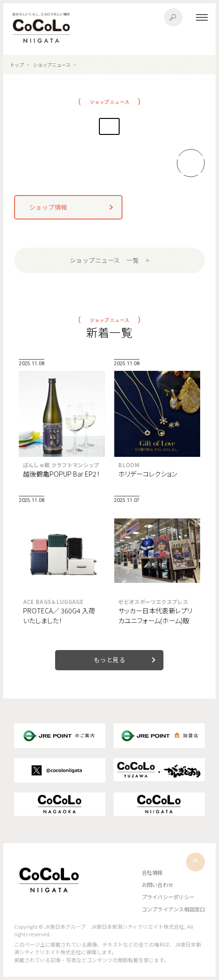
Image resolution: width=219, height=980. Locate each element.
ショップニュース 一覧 (105, 260)
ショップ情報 (48, 207)
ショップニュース (52, 65)
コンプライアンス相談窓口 (174, 909)
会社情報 (152, 872)
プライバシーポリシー (168, 897)
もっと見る (110, 660)
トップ (17, 65)
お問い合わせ (158, 885)
